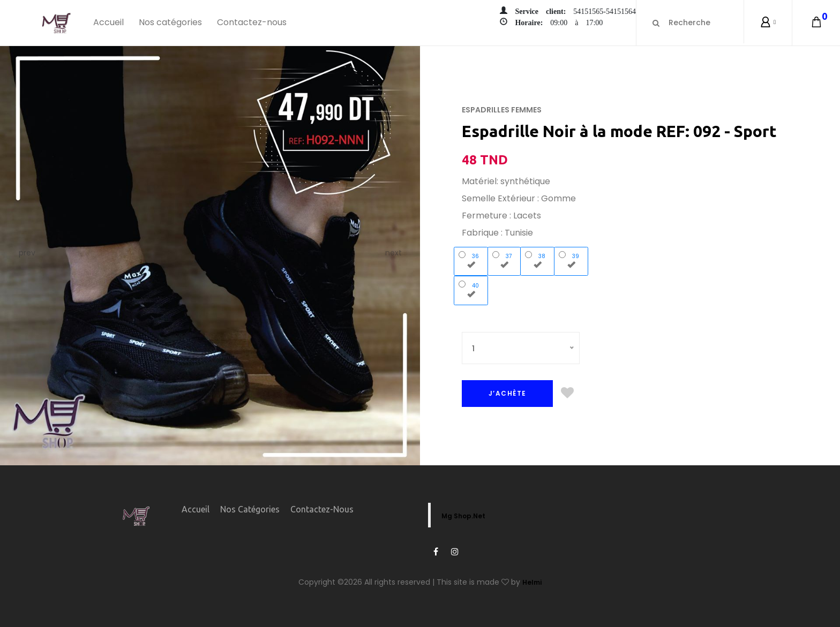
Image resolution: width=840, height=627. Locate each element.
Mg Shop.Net (463, 516)
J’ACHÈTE (508, 393)
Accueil (108, 22)
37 (504, 260)
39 (571, 260)
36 (471, 260)
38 (538, 260)
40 (471, 289)
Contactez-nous (252, 22)
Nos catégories (170, 22)
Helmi (532, 582)
